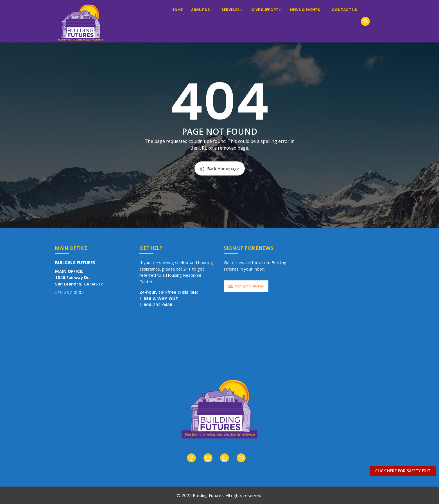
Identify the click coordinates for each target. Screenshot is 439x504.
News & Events (307, 10)
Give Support (266, 10)
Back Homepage (220, 168)
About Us (202, 10)
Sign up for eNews (246, 286)
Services (232, 10)
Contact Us (344, 10)
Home (177, 10)
